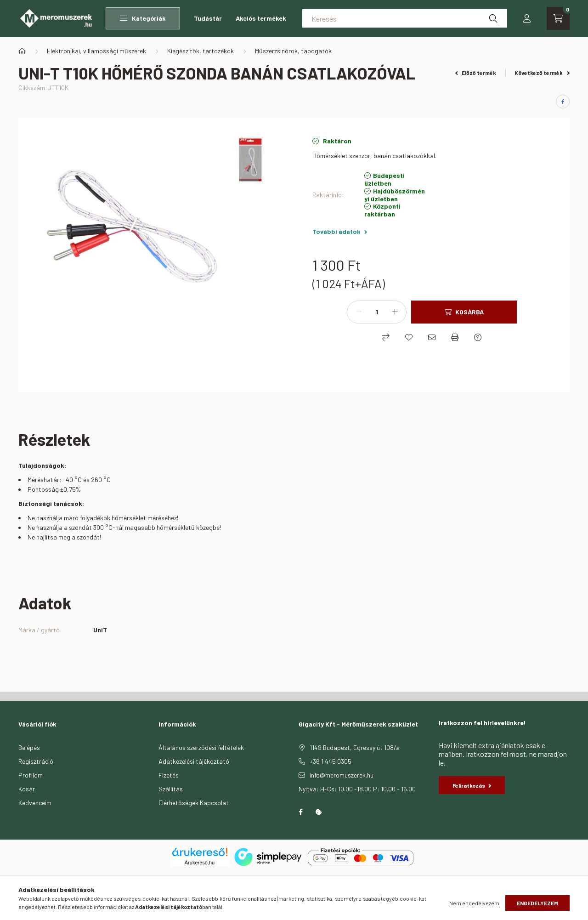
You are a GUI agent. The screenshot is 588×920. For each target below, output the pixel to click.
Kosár (27, 789)
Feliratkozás (472, 785)
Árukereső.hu (200, 863)
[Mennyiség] (377, 312)
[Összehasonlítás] (386, 337)
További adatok (340, 231)
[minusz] (359, 312)
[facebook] (563, 102)
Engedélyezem (537, 903)
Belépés (29, 747)
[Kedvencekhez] (409, 337)
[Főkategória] (22, 51)
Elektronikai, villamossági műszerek (96, 51)
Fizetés (169, 775)
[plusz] (395, 312)
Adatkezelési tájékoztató (194, 761)
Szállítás (171, 789)
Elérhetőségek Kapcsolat (194, 803)
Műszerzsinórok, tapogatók (293, 51)
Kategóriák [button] (143, 18)
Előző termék (476, 73)
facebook (300, 812)
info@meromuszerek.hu (342, 775)
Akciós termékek (261, 18)
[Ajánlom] (432, 337)
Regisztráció (36, 761)
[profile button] (527, 18)
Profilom (31, 775)
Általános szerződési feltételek (201, 747)
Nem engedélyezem (474, 903)
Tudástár (208, 18)
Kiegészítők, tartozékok (201, 51)
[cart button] (558, 18)
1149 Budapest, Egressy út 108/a (355, 747)
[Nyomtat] (455, 337)
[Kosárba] (464, 312)
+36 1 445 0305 (331, 761)
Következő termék (542, 73)
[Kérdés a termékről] (478, 337)
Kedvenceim (35, 803)
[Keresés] (405, 18)
